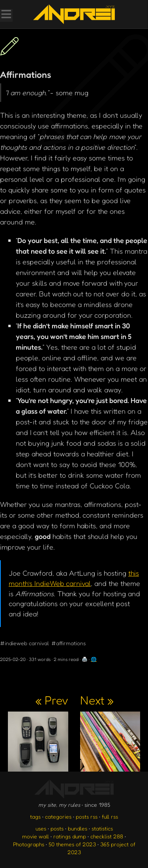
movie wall (36, 836)
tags (35, 816)
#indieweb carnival (24, 643)
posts (57, 828)
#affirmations (68, 643)
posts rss (87, 816)
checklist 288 (107, 836)
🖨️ (85, 659)
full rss (110, 816)
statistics (102, 828)
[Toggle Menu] (6, 15)
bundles (78, 828)
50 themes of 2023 (72, 844)
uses (41, 828)
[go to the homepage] (74, 14)
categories (58, 816)
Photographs (29, 844)
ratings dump (70, 836)
